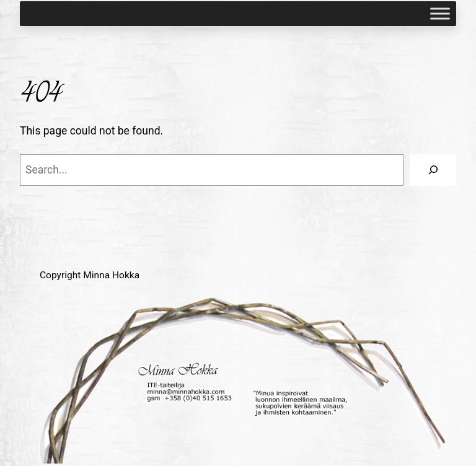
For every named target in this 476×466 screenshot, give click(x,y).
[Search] (433, 170)
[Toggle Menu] (440, 13)
